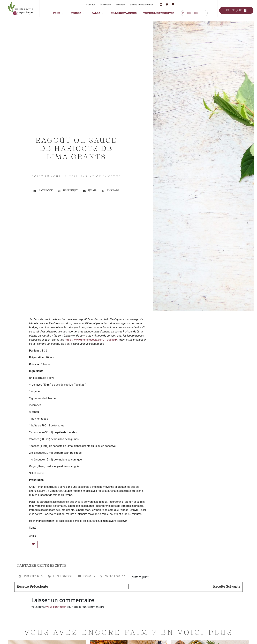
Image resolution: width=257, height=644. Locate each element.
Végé (58, 13)
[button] (43, 191)
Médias (120, 5)
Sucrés (78, 13)
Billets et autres (124, 13)
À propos (105, 5)
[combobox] (194, 13)
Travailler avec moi (141, 5)
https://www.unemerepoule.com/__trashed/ (91, 340)
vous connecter (56, 607)
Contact (91, 5)
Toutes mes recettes (159, 13)
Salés (98, 13)
